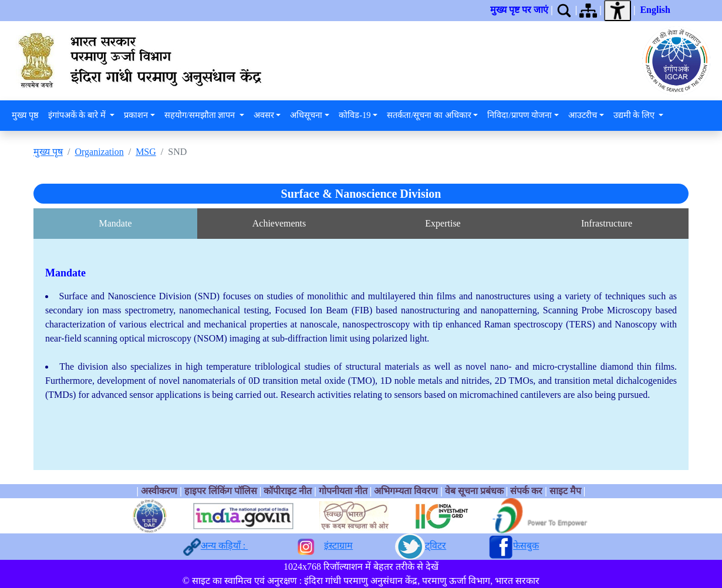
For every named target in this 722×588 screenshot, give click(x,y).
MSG (146, 152)
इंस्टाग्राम (338, 545)
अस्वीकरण (159, 491)
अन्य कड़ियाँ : (224, 545)
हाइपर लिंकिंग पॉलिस (222, 491)
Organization (99, 152)
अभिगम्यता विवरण (406, 491)
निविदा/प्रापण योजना (519, 115)
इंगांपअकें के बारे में (78, 115)
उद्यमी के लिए (635, 115)
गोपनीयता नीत (343, 491)
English (655, 10)
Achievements (279, 223)
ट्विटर (436, 545)
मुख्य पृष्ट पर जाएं (519, 10)
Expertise (443, 223)
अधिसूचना (306, 115)
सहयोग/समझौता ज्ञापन (201, 115)
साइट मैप (565, 491)
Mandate (116, 223)
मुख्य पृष (48, 152)
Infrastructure (607, 223)
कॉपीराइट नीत (288, 491)
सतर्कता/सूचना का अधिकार (429, 115)
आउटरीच (583, 115)
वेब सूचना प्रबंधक (474, 491)
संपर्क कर (526, 491)
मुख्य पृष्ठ (25, 115)
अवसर (264, 115)
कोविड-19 (355, 115)
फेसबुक (526, 545)
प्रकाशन (136, 115)
